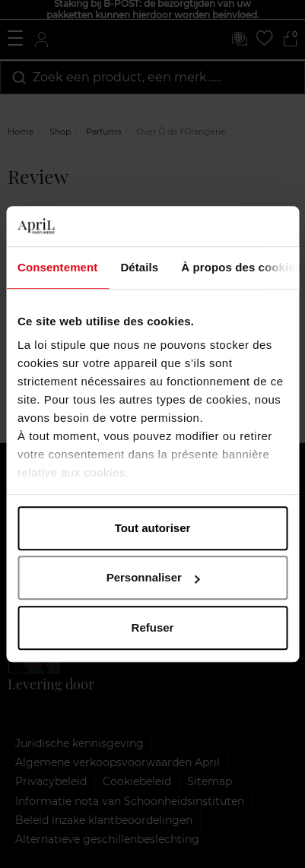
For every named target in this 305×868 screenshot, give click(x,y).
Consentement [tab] (57, 267)
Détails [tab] (139, 267)
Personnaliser (153, 577)
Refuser (153, 627)
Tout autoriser (153, 528)
